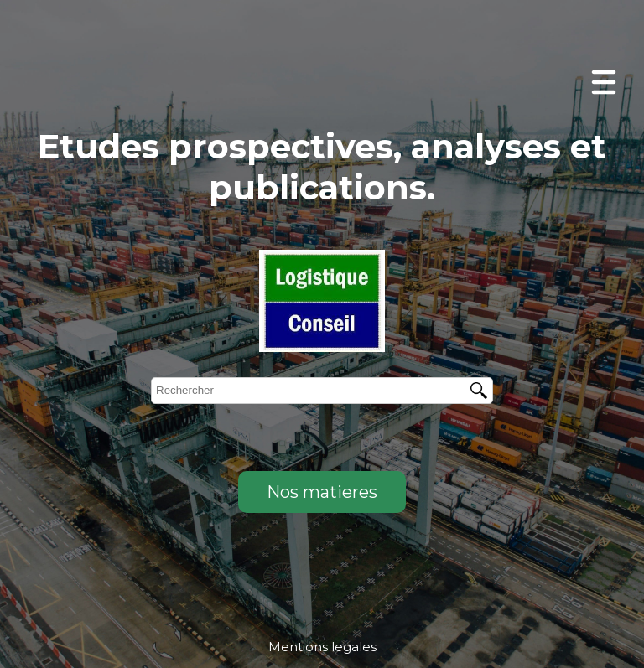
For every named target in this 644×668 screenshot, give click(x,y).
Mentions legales (322, 647)
